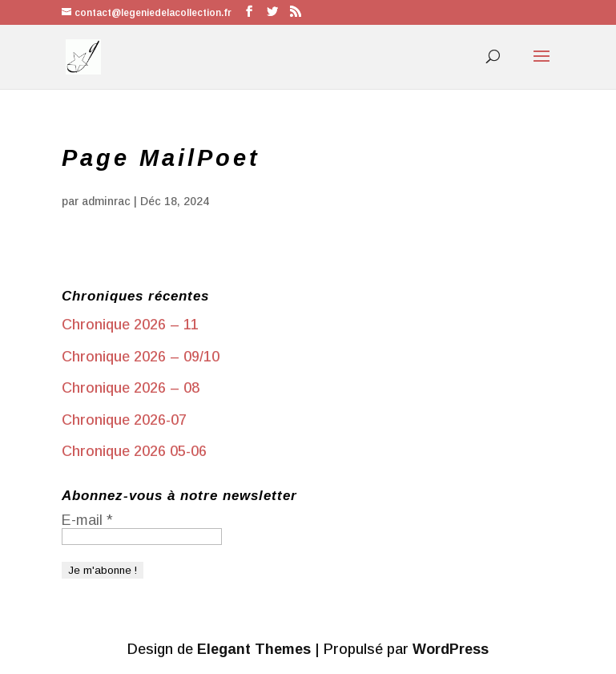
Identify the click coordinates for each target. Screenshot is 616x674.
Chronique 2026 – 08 (131, 388)
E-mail (87, 520)
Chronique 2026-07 (124, 420)
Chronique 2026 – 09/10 (141, 357)
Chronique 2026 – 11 (130, 325)
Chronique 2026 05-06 (134, 451)
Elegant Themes (254, 649)
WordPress (451, 649)
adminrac (106, 201)
